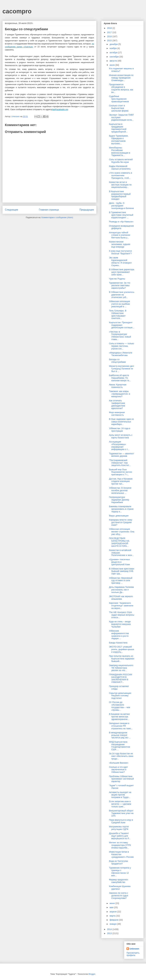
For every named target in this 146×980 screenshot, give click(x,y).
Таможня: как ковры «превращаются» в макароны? (120, 394)
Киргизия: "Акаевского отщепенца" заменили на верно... (121, 606)
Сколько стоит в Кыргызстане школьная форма (119, 108)
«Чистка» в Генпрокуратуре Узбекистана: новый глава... (120, 336)
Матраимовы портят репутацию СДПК (119, 828)
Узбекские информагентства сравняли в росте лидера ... (119, 635)
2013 (110, 933)
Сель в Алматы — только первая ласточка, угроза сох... (122, 346)
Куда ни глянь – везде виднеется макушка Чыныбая (120, 624)
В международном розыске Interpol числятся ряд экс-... (120, 735)
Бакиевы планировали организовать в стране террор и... (121, 509)
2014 (110, 929)
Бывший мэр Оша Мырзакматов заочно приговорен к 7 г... (121, 472)
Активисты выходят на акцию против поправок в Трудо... (120, 795)
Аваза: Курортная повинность (118, 386)
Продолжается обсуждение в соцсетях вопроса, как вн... (121, 88)
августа (113, 61)
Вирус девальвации (119, 516)
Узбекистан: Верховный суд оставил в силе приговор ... (121, 581)
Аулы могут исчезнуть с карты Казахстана (121, 436)
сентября (114, 57)
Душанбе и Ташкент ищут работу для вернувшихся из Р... (120, 836)
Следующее (11, 210)
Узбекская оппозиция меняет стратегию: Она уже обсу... (122, 532)
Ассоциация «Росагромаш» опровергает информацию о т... (119, 445)
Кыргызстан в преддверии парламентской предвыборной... (118, 128)
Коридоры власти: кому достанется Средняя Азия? (121, 522)
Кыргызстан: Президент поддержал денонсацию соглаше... (122, 325)
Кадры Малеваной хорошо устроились (120, 167)
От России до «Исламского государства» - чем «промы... (120, 706)
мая (112, 907)
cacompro (17, 11)
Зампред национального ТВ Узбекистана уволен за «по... (121, 668)
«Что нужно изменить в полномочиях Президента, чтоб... (121, 175)
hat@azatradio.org (60, 109)
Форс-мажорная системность (117, 414)
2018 (110, 28)
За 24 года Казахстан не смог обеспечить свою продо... (121, 756)
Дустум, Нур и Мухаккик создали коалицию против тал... (121, 481)
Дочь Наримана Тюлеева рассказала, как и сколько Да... (121, 590)
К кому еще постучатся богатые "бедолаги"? (120, 252)
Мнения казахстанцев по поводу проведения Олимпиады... (121, 78)
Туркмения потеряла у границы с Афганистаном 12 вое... (120, 872)
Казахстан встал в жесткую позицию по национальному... (120, 185)
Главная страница (49, 210)
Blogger (92, 974)
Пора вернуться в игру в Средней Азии (121, 821)
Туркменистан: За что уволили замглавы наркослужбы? (120, 285)
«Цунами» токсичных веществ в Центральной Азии (119, 562)
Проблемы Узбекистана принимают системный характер (121, 779)
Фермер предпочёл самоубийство (119, 881)
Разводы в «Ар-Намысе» (121, 222)
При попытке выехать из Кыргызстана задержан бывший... (122, 659)
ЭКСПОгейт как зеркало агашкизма (121, 598)
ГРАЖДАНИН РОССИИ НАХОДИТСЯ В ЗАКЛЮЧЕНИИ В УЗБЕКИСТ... (121, 678)
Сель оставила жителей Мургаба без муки (121, 161)
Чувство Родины (117, 279)
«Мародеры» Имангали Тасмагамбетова (121, 354)
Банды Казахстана (118, 643)
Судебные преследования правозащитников (119, 99)
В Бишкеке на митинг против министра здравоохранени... (119, 717)
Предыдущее (87, 210)
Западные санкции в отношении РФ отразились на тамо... (121, 726)
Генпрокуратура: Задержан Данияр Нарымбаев (119, 500)
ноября (113, 48)
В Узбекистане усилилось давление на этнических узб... (122, 295)
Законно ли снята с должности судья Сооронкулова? (119, 896)
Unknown (134, 949)
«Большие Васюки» (119, 763)
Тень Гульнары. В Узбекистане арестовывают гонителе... (118, 314)
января (113, 924)
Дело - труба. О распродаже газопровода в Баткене (121, 206)
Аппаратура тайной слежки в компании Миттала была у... (120, 235)
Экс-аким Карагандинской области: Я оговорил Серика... (120, 261)
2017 (110, 32)
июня (112, 903)
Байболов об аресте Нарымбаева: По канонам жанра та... (120, 378)
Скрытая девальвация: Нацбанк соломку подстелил (120, 696)
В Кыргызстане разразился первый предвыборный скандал (120, 195)
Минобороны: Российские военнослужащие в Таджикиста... (120, 151)
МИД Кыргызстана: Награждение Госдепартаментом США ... (120, 746)
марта (113, 916)
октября (114, 53)
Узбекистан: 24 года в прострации (120, 430)
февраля (114, 920)
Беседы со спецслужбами (117, 361)
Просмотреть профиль (133, 954)
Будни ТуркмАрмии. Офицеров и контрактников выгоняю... (119, 140)
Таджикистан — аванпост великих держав (122, 455)
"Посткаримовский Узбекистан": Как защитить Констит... (120, 463)
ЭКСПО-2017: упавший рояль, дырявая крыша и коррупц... (122, 649)
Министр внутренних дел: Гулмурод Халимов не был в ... (122, 369)
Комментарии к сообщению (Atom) (57, 217)
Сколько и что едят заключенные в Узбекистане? (118, 770)
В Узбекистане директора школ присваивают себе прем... (122, 272)
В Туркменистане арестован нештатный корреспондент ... (121, 215)
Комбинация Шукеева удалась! (120, 888)
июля (112, 65)
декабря (114, 44)
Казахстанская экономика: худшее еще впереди (120, 244)
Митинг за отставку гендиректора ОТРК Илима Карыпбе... (120, 845)
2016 (110, 36)
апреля (113, 912)
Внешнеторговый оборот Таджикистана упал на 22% (121, 813)
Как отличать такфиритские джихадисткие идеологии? (117, 404)
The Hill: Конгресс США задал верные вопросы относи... (122, 615)
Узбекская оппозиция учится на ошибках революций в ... (119, 304)
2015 (110, 41)
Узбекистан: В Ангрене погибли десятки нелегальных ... (120, 490)
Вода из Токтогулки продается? (118, 862)
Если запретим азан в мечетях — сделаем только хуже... (120, 804)
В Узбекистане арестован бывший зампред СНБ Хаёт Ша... (122, 571)
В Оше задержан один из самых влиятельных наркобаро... (121, 422)
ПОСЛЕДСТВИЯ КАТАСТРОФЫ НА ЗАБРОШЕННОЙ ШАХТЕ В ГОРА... (119, 542)
